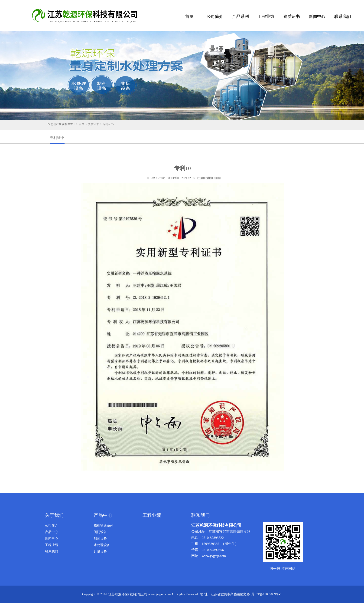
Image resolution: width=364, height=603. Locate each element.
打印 (201, 178)
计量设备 (100, 552)
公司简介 (215, 16)
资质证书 (292, 16)
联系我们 (343, 16)
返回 (209, 178)
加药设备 (100, 539)
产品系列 (240, 16)
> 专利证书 (107, 124)
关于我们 (54, 515)
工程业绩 (266, 16)
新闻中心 (317, 16)
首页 (189, 16)
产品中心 (52, 532)
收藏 (217, 178)
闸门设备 (100, 532)
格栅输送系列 (104, 526)
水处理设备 (102, 545)
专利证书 (57, 138)
